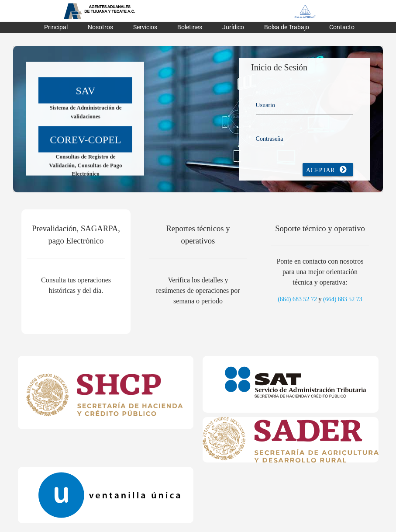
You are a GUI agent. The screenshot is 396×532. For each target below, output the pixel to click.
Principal (56, 27)
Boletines (190, 27)
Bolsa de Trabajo (287, 27)
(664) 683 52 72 (297, 299)
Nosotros (100, 27)
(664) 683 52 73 (343, 299)
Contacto (342, 27)
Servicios (145, 27)
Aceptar (328, 170)
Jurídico (233, 27)
